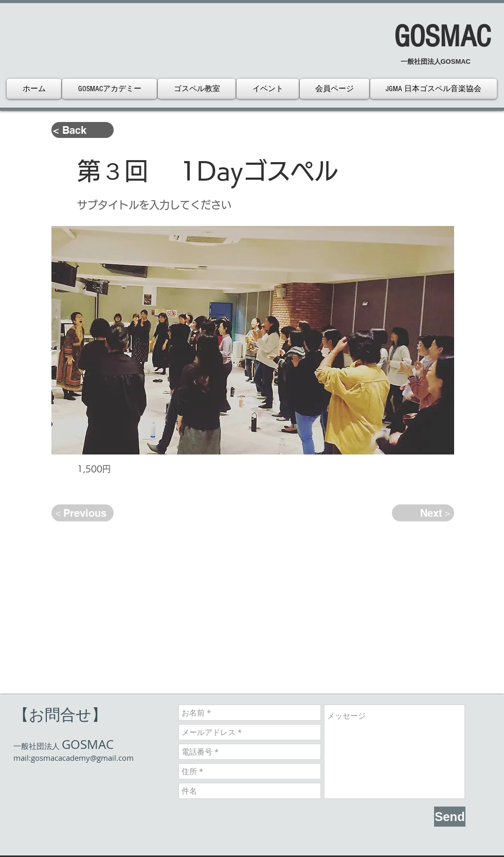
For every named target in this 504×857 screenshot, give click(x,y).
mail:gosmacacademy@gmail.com (74, 758)
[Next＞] (423, 513)
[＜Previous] (83, 513)
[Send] (450, 817)
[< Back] (83, 130)
